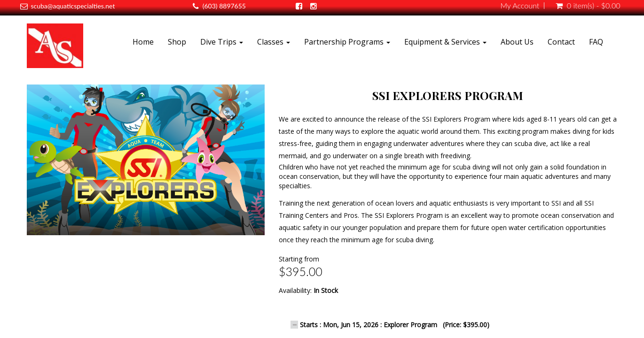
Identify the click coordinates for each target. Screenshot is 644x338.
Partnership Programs (347, 42)
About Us (517, 42)
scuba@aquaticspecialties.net (73, 6)
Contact (561, 42)
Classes (274, 42)
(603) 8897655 (224, 6)
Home (143, 42)
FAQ (596, 42)
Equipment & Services (445, 42)
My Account (520, 6)
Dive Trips (222, 42)
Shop (177, 42)
